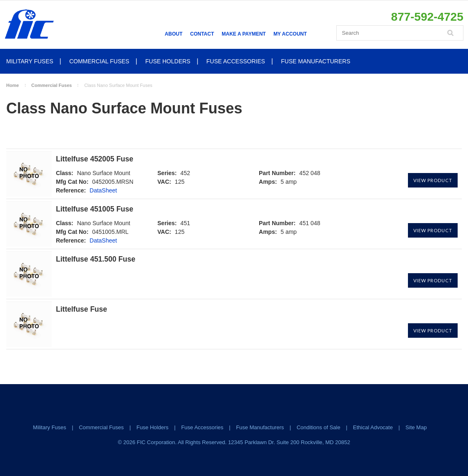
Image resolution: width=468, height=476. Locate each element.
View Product (433, 180)
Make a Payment (244, 34)
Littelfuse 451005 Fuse (95, 209)
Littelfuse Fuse (82, 309)
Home (13, 85)
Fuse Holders (168, 61)
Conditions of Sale (318, 427)
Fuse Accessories (236, 61)
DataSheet (103, 190)
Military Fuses (30, 61)
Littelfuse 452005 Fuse (95, 159)
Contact (202, 34)
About (174, 34)
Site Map (416, 427)
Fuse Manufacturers (316, 61)
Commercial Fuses (99, 61)
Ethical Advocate (373, 427)
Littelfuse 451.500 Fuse (96, 259)
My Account (290, 34)
